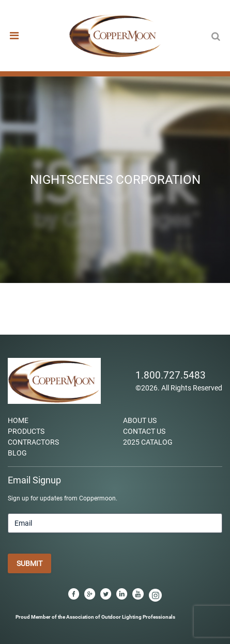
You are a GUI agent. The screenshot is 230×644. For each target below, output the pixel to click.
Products (26, 431)
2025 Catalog (148, 442)
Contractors (33, 442)
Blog (17, 453)
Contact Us (144, 431)
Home (18, 420)
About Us (140, 420)
